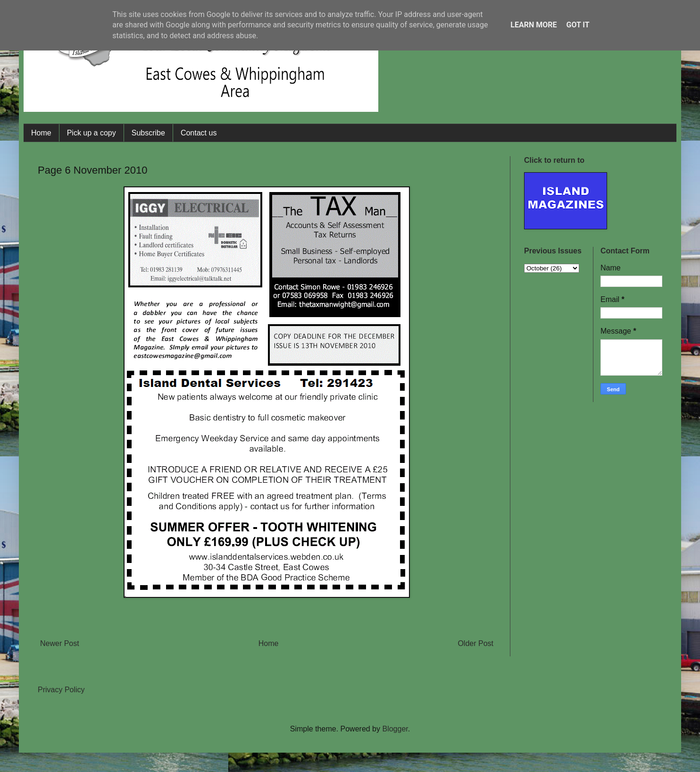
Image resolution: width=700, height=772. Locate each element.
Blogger (395, 729)
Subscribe (148, 133)
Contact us (199, 133)
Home (41, 133)
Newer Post (60, 643)
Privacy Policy (61, 690)
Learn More (533, 25)
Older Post (475, 643)
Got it (578, 25)
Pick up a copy (92, 133)
